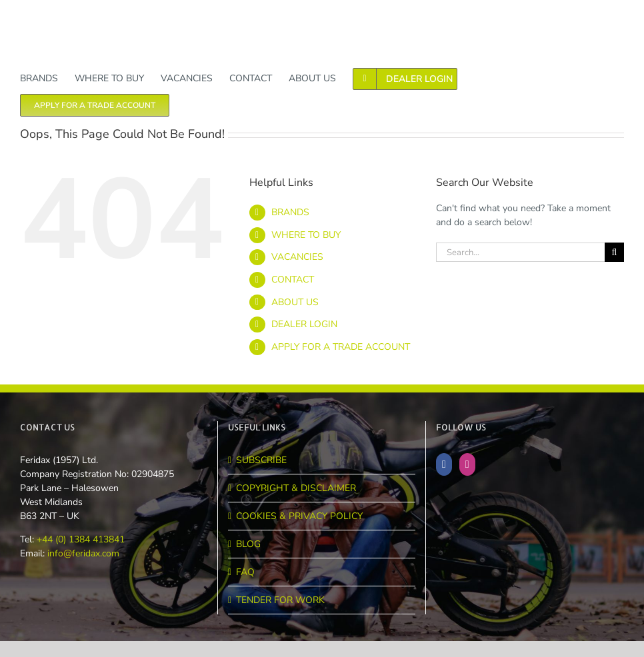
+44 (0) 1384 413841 (79, 539)
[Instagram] (467, 464)
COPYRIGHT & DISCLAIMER (296, 488)
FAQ (245, 572)
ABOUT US (295, 302)
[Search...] (520, 252)
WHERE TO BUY (306, 235)
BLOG (248, 544)
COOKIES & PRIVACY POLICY (299, 516)
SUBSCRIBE (261, 460)
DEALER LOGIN (304, 324)
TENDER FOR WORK (280, 600)
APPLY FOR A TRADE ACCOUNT (341, 347)
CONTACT (293, 280)
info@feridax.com (83, 553)
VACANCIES (297, 257)
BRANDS (290, 212)
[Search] (614, 252)
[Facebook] (444, 464)
